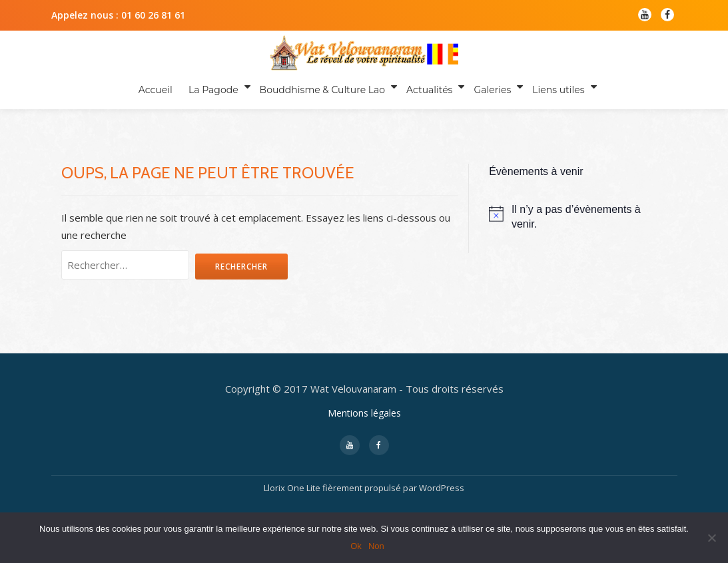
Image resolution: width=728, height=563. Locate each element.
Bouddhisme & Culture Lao (321, 87)
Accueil (159, 87)
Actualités (427, 87)
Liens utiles (553, 87)
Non (376, 546)
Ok (356, 546)
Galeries (489, 87)
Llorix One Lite (293, 499)
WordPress (442, 499)
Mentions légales (364, 424)
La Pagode (214, 87)
